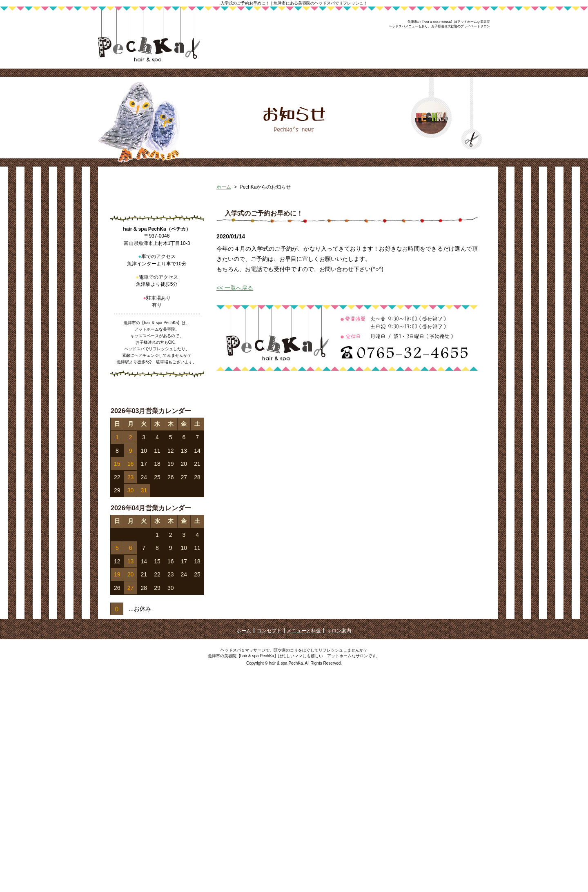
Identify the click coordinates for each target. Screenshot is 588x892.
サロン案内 (339, 843)
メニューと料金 (304, 843)
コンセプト (269, 843)
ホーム (224, 240)
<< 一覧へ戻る (235, 340)
